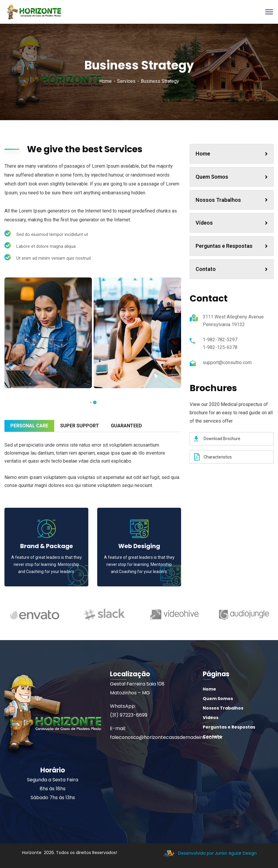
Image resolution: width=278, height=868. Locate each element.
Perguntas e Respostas (232, 246)
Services (126, 81)
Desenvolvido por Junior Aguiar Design (208, 853)
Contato (232, 269)
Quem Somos (232, 177)
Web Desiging (139, 546)
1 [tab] (95, 402)
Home (106, 81)
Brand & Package (47, 546)
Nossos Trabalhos (232, 200)
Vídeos (232, 223)
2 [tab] (91, 402)
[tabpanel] (48, 333)
